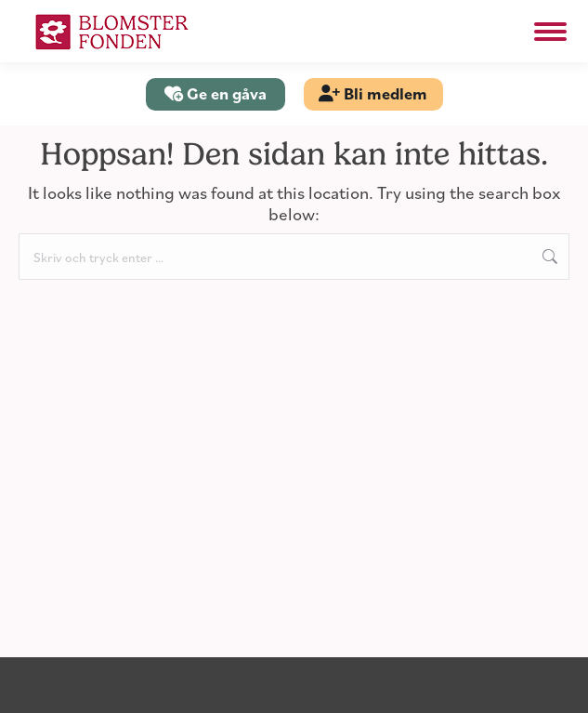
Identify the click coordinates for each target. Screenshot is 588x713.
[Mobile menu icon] (550, 32)
